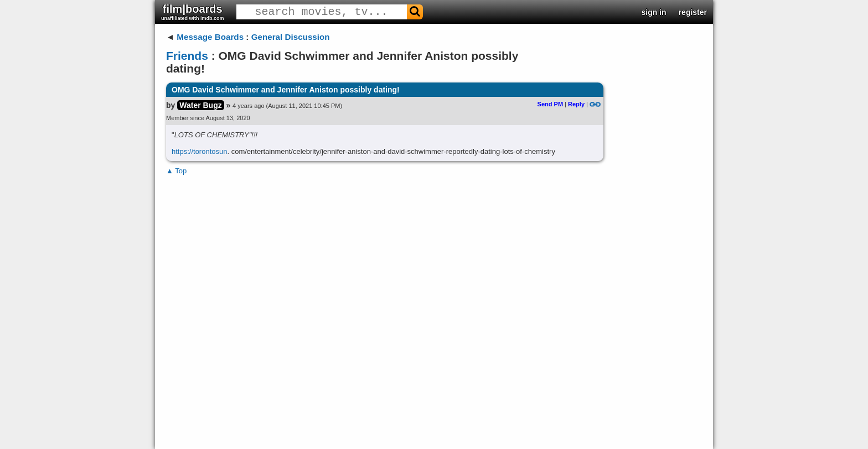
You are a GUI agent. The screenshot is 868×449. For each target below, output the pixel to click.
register (693, 12)
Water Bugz (200, 105)
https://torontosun (199, 151)
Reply (576, 104)
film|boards (193, 12)
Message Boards (210, 37)
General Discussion (291, 37)
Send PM (550, 104)
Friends (187, 56)
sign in (654, 12)
